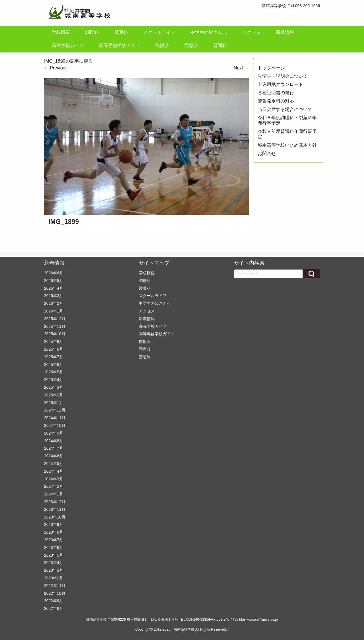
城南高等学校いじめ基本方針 (287, 145)
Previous (56, 68)
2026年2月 (54, 303)
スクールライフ (159, 32)
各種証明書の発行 (276, 93)
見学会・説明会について (283, 76)
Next (241, 68)
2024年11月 (55, 418)
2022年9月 (54, 601)
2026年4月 (54, 288)
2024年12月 (55, 410)
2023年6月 (54, 548)
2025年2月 (54, 395)
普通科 (220, 45)
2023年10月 (55, 517)
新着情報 (285, 32)
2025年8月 (54, 349)
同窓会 (191, 45)
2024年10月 (55, 425)
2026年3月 (54, 296)
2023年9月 (54, 524)
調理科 (92, 32)
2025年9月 (54, 341)
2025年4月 (54, 380)
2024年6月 (54, 456)
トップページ (271, 68)
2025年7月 (54, 357)
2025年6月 (54, 365)
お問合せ (267, 154)
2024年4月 (54, 471)
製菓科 (121, 32)
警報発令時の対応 (276, 101)
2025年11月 (55, 326)
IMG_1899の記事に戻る (68, 61)
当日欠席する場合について (285, 109)
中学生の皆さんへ (209, 32)
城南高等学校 (184, 629)
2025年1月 (54, 403)
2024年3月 (54, 479)
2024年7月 (54, 448)
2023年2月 (54, 578)
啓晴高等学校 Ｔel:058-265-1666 (291, 6)
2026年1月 (54, 311)
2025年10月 (55, 334)
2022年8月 (54, 608)
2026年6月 (54, 273)
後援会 (162, 45)
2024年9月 (54, 433)
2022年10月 (55, 593)
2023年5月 (54, 555)
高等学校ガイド (68, 45)
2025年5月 (54, 372)
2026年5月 (54, 281)
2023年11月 (55, 509)
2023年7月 (54, 540)
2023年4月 (54, 563)
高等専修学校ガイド (119, 45)
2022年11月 (55, 586)
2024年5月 (54, 464)
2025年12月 (55, 319)
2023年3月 (54, 570)
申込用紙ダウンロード (280, 84)
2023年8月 (54, 532)
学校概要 (61, 32)
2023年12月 (55, 502)
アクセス (251, 32)
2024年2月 (54, 486)
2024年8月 (54, 441)
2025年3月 (54, 387)
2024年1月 (54, 494)
